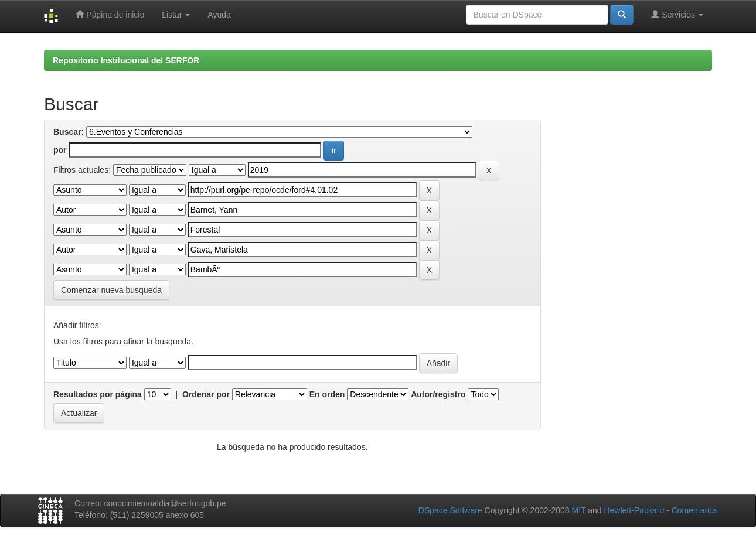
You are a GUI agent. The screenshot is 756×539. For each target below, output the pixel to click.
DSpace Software (450, 510)
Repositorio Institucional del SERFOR (126, 60)
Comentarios (695, 510)
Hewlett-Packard (634, 510)
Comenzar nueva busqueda (111, 290)
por (60, 150)
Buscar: (69, 132)
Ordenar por (206, 394)
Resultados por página (98, 394)
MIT (578, 510)
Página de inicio (110, 14)
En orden (327, 394)
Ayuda (219, 15)
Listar (176, 15)
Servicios (677, 14)
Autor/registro (438, 394)
